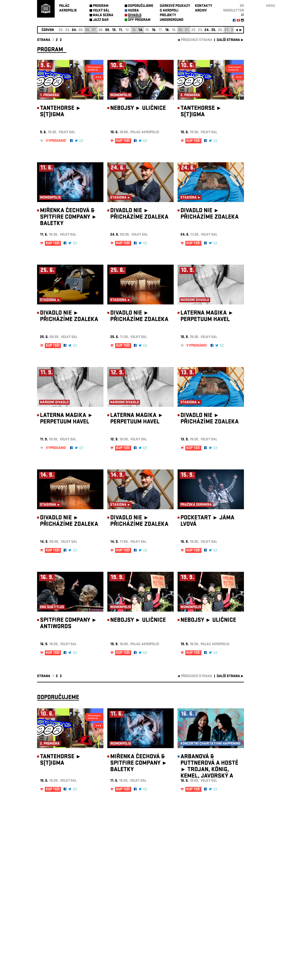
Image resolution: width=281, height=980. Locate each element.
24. (207, 30)
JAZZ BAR (101, 20)
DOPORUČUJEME (141, 6)
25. (214, 30)
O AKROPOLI (169, 11)
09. (108, 30)
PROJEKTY (168, 16)
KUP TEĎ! (123, 141)
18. (167, 30)
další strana (228, 40)
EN (242, 6)
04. (74, 30)
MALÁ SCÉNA (103, 16)
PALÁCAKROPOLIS (68, 8)
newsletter (234, 11)
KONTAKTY (204, 6)
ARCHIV (201, 11)
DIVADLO (135, 16)
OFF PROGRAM (139, 20)
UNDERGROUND (172, 20)
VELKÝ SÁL (101, 11)
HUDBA (133, 11)
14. (141, 30)
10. (114, 30)
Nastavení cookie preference (53, 927)
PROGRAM (101, 6)
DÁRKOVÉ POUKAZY (175, 6)
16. (154, 30)
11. (121, 30)
